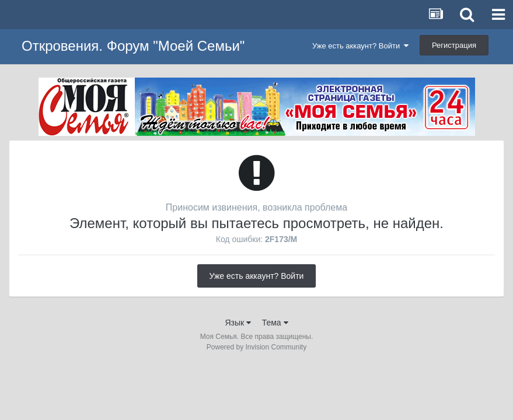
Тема (275, 323)
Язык (238, 323)
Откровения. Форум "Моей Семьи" (133, 46)
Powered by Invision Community (256, 347)
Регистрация (454, 45)
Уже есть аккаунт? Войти (361, 46)
